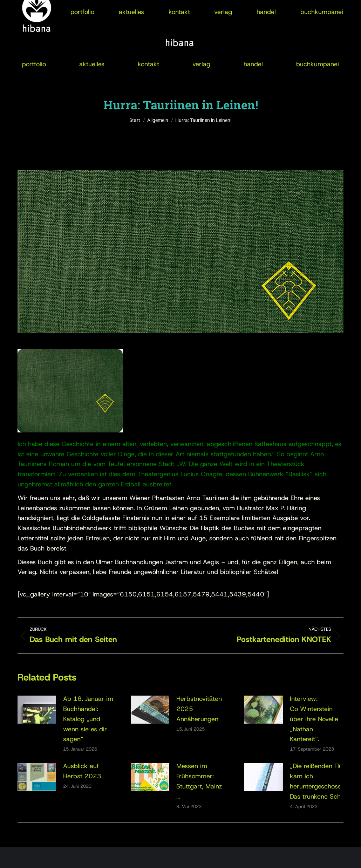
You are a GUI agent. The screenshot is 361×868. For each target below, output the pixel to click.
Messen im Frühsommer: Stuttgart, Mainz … (199, 781)
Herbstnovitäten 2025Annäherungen (199, 709)
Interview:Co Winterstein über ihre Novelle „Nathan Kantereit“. (314, 719)
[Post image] (37, 710)
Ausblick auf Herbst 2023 (82, 771)
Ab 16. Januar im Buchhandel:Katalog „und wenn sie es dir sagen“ (88, 719)
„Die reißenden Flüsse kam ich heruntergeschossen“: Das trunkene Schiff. (321, 781)
